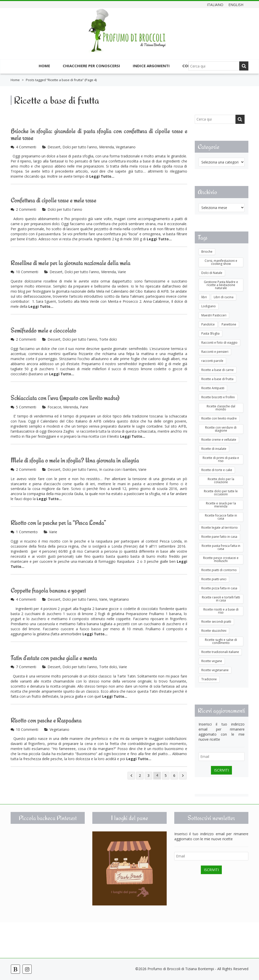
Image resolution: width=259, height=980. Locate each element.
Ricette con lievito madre (219, 418)
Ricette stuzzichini (214, 631)
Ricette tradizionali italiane (220, 652)
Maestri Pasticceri (214, 315)
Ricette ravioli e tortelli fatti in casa (221, 599)
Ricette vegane (212, 661)
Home (44, 66)
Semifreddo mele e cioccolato (43, 330)
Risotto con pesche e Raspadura (46, 720)
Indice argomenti (151, 66)
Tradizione (209, 679)
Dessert (54, 147)
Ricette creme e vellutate (219, 440)
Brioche (207, 252)
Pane (84, 407)
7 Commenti (26, 667)
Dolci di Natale (212, 273)
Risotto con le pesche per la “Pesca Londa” (58, 523)
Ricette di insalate (214, 449)
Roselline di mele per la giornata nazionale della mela (70, 263)
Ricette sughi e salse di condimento (221, 641)
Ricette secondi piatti (216, 622)
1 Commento (27, 532)
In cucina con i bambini (118, 469)
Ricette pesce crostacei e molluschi (221, 559)
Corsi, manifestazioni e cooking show (221, 262)
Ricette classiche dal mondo (221, 408)
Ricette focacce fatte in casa (221, 517)
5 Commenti (26, 407)
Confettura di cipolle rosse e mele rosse (53, 200)
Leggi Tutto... (102, 176)
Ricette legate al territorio (220, 528)
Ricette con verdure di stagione (221, 429)
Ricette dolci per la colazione (221, 481)
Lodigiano (209, 306)
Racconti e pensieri (215, 352)
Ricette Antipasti (213, 388)
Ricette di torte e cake (217, 470)
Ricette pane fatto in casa (219, 537)
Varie (122, 272)
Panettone (229, 324)
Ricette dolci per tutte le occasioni (221, 493)
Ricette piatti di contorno (219, 570)
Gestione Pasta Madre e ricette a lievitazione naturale (221, 285)
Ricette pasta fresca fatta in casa (221, 547)
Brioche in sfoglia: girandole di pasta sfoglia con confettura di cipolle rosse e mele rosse (99, 135)
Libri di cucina (224, 297)
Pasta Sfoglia (210, 333)
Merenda (106, 147)
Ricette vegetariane (215, 670)
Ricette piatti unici (214, 579)
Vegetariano (126, 147)
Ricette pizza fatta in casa (219, 588)
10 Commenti (27, 272)
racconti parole (212, 361)
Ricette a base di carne (218, 370)
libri (204, 297)
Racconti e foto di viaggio (219, 343)
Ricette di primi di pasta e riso (221, 459)
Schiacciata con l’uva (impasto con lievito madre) (65, 398)
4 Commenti (26, 147)
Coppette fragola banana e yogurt (48, 590)
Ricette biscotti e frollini (218, 397)
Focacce (54, 407)
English (236, 5)
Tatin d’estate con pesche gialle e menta (54, 658)
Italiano (215, 5)
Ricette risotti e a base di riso (221, 611)
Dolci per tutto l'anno (80, 147)
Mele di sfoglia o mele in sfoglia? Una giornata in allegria (75, 460)
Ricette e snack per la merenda (221, 505)
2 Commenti (26, 209)
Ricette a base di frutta (217, 379)
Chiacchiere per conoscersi (91, 66)
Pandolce (208, 324)
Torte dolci (108, 339)
